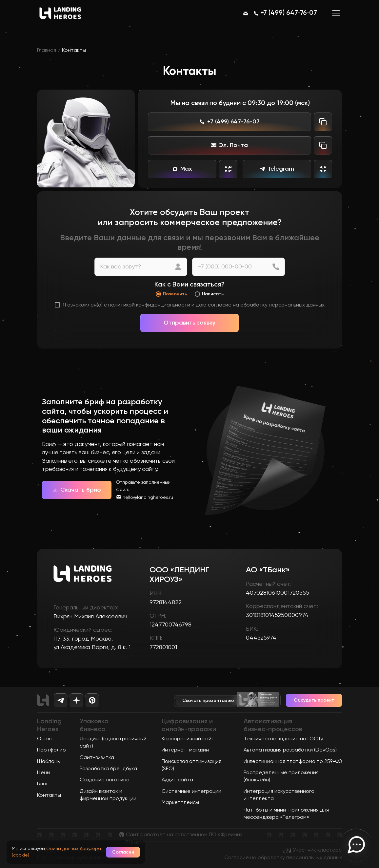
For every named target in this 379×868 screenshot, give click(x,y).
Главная (47, 51)
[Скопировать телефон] (323, 122)
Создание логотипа (105, 780)
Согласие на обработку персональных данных (283, 858)
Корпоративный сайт (188, 739)
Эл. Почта (229, 145)
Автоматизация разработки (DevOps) (290, 750)
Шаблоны (49, 762)
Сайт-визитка (97, 758)
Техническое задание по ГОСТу (283, 739)
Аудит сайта (177, 780)
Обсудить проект (314, 700)
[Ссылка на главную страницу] (60, 20)
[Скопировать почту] (323, 145)
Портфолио (51, 750)
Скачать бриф (77, 490)
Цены (44, 773)
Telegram (277, 169)
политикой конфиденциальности (149, 305)
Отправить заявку (190, 323)
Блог (43, 784)
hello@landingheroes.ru (148, 498)
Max (182, 169)
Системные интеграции (191, 792)
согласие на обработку (238, 305)
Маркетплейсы (180, 803)
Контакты (49, 795)
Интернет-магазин (185, 750)
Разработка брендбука (108, 769)
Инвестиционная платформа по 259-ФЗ (293, 762)
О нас (44, 739)
